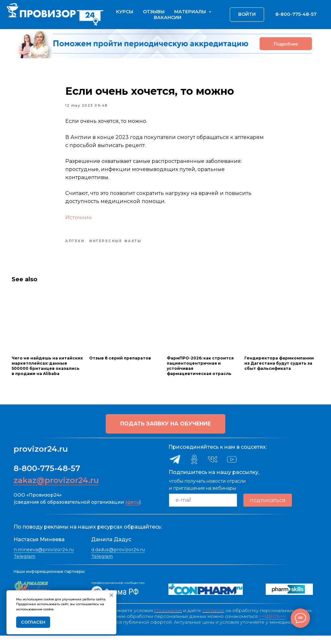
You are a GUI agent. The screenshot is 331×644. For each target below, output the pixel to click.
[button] (165, 432)
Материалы (191, 12)
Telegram (24, 565)
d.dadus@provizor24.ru (118, 558)
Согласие (213, 619)
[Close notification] (112, 595)
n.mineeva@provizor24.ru (44, 558)
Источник (79, 222)
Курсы (125, 12)
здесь (132, 510)
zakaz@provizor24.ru (56, 489)
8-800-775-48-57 (47, 477)
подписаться (268, 509)
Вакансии (168, 17)
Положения (168, 619)
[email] (203, 509)
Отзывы (154, 12)
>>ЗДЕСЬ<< (272, 625)
